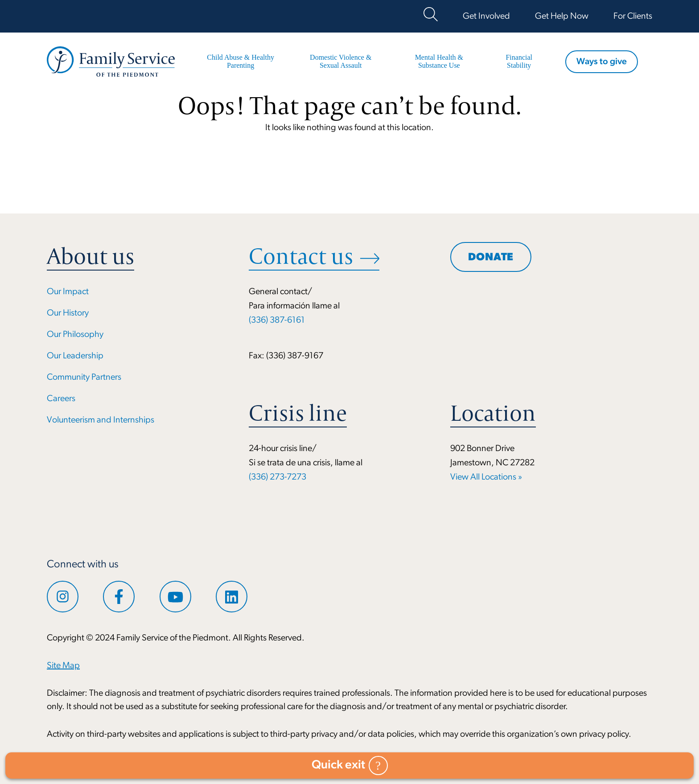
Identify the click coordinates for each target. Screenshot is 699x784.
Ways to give (602, 62)
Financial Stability (519, 61)
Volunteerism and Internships (101, 420)
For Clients (633, 16)
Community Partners (84, 378)
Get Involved (486, 16)
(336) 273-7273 (278, 477)
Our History (68, 313)
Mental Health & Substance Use (439, 61)
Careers (61, 399)
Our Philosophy (75, 335)
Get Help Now (562, 16)
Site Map (63, 666)
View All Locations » (486, 477)
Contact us (301, 256)
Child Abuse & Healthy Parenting (241, 61)
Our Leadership (75, 356)
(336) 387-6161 (277, 320)
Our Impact (68, 292)
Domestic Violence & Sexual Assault (341, 61)
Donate (491, 258)
